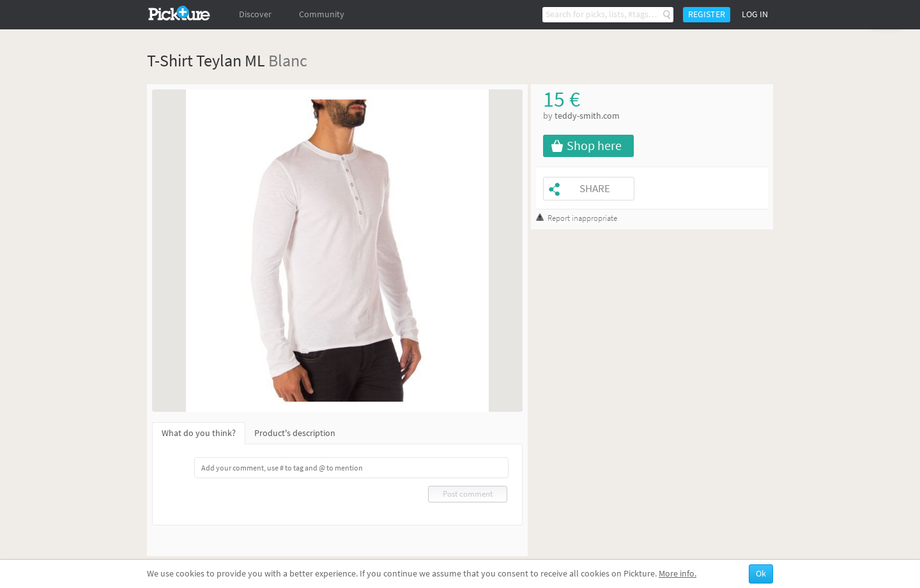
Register (707, 14)
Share (595, 189)
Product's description (295, 433)
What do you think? (199, 433)
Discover (255, 14)
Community (322, 14)
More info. (678, 574)
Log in (755, 14)
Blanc (288, 60)
